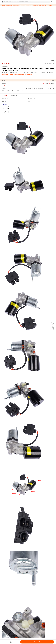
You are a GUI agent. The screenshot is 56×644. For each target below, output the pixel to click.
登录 (52, 2)
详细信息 (5, 95)
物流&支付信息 (15, 95)
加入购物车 (37, 642)
